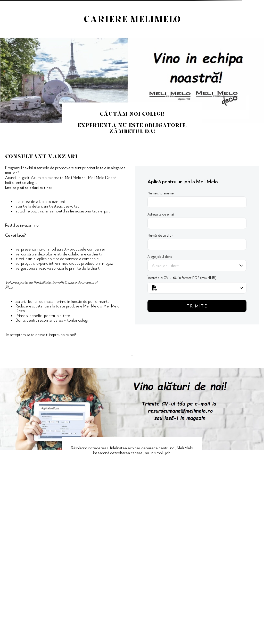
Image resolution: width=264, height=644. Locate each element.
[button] (197, 288)
